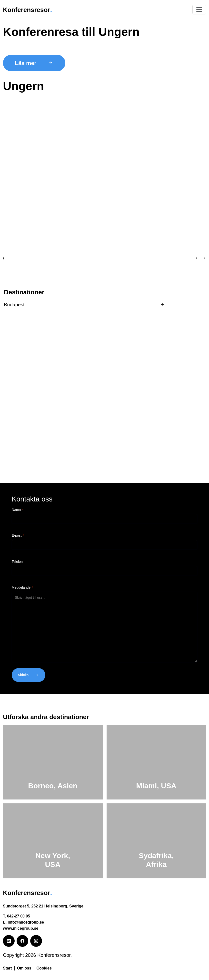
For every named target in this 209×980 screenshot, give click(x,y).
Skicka (29, 675)
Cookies (44, 968)
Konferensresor (30, 10)
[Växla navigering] (199, 10)
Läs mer (34, 63)
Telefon (17, 562)
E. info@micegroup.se (24, 922)
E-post (18, 536)
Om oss (24, 968)
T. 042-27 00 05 (16, 916)
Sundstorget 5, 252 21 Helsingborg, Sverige (43, 906)
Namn (18, 510)
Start (7, 968)
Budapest (14, 305)
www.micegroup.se (21, 928)
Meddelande (22, 588)
